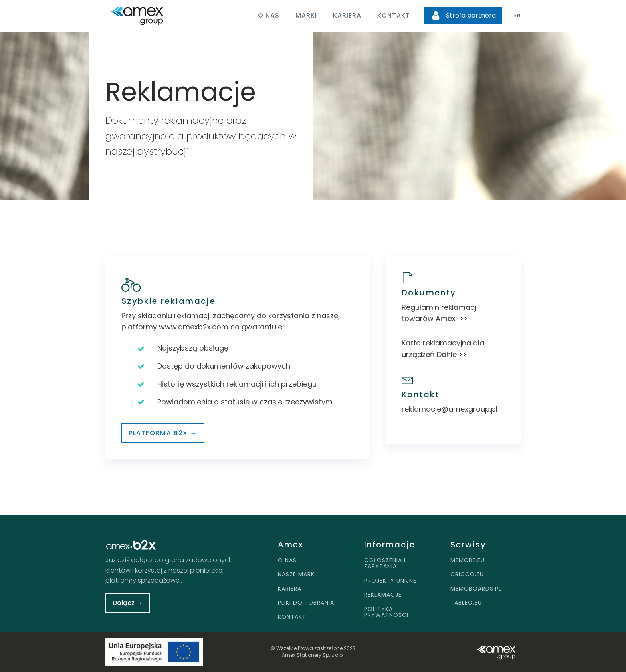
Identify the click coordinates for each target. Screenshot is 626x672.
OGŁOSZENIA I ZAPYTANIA (385, 564)
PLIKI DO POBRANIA (306, 603)
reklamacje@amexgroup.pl (450, 409)
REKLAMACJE (383, 595)
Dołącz (128, 603)
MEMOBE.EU (468, 560)
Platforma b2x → (163, 433)
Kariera (347, 15)
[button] (463, 16)
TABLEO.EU (466, 603)
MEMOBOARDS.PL (476, 589)
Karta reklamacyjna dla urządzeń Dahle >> (443, 349)
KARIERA (290, 589)
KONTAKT (292, 617)
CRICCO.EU (467, 574)
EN (517, 15)
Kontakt (394, 15)
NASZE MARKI (297, 574)
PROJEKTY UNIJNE (390, 581)
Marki (306, 15)
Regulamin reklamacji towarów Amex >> (440, 313)
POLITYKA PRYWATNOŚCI (386, 612)
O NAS (287, 560)
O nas (269, 15)
